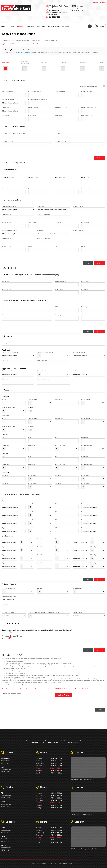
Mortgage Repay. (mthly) (9, 407)
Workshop (31, 26)
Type (3, 504)
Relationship (60, 281)
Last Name (60, 91)
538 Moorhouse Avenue (58, 13)
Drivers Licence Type (10, 108)
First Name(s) (8, 91)
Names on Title (59, 399)
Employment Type (18, 209)
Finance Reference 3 (7, 141)
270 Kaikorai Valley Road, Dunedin (81, 780)
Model (57, 437)
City (58, 189)
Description (5, 475)
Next (99, 158)
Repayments (58, 539)
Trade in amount (77, 588)
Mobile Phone (34, 116)
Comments (5, 604)
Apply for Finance (63, 696)
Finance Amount (8, 588)
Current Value (6, 445)
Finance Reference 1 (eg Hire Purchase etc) (13, 133)
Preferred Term (8, 612)
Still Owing (93, 539)
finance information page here (20, 52)
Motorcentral (69, 863)
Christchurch (72, 742)
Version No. (61, 107)
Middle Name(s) (35, 91)
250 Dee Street (78, 7)
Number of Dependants (38, 99)
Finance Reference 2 (60, 133)
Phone (85, 222)
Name (6, 281)
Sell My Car (42, 26)
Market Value (32, 475)
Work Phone (58, 116)
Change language (99, 2)
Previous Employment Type (18, 233)
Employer (7, 214)
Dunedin (35, 742)
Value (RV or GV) (33, 399)
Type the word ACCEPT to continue (12, 693)
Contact (65, 26)
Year (3, 437)
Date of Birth (87, 91)
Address (6, 222)
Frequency (84, 504)
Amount (31, 504)
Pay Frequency (79, 352)
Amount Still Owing (60, 445)
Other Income (6, 360)
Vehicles (11, 26)
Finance (20, 26)
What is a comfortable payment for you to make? (44, 612)
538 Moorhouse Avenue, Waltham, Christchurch (85, 849)
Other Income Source (43, 360)
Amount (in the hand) (45, 352)
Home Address (8, 189)
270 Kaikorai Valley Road (58, 7)
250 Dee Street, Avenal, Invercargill (81, 814)
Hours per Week (44, 214)
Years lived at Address (89, 189)
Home (3, 26)
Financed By (32, 445)
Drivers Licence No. (36, 108)
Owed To (40, 539)
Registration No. (86, 437)
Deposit (39, 588)
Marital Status (8, 99)
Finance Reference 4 (60, 141)
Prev (86, 263)
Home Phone (7, 116)
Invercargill (54, 742)
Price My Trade (54, 26)
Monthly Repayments (87, 445)
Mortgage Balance (86, 399)
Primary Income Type (10, 352)
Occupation (78, 206)
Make (30, 437)
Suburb (32, 189)
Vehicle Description (9, 596)
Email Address (87, 116)
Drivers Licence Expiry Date (89, 108)
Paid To (57, 504)
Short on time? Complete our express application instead (21, 44)
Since (41, 206)
